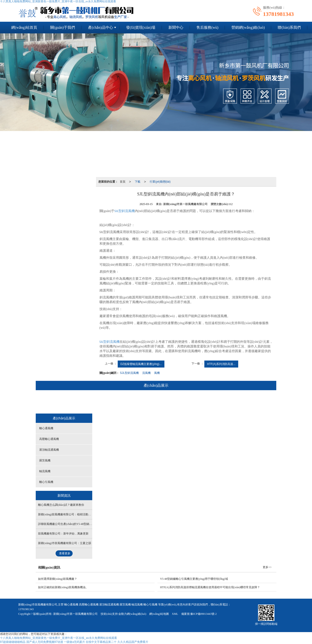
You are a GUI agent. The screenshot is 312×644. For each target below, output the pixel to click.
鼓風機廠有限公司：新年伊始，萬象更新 (63, 534)
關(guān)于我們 (63, 27)
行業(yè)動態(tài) (160, 182)
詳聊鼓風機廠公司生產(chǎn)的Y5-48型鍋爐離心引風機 (72, 524)
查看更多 (65, 553)
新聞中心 (176, 27)
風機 (157, 373)
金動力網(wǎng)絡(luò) (132, 614)
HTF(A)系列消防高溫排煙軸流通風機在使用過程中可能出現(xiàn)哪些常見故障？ (210, 587)
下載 (138, 182)
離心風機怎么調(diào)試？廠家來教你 (61, 505)
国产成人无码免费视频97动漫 (45, 642)
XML (175, 614)
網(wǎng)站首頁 (24, 27)
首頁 (123, 182)
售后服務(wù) (207, 27)
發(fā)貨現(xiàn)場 (141, 27)
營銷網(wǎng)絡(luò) (248, 27)
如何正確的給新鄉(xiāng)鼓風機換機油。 (63, 587)
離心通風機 (86, 402)
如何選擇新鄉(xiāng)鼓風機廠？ (58, 579)
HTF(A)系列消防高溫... (221, 364)
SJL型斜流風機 (129, 373)
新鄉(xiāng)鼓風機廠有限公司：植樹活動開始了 (67, 514)
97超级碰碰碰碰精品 (13, 642)
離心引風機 (224, 402)
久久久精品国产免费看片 (133, 642)
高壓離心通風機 (115, 402)
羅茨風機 (175, 402)
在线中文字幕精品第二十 (101, 642)
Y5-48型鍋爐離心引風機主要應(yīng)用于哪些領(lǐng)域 (194, 579)
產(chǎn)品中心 (101, 27)
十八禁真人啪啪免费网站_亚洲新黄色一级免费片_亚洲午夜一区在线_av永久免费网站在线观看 (58, 638)
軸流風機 (199, 402)
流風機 (146, 373)
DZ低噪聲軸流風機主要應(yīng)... (141, 364)
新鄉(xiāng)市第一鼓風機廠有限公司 (76, 614)
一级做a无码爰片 (74, 642)
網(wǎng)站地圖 (159, 614)
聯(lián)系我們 (289, 27)
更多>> (267, 567)
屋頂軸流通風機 (147, 402)
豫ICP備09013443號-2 (204, 614)
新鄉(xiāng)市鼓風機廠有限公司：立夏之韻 (65, 543)
